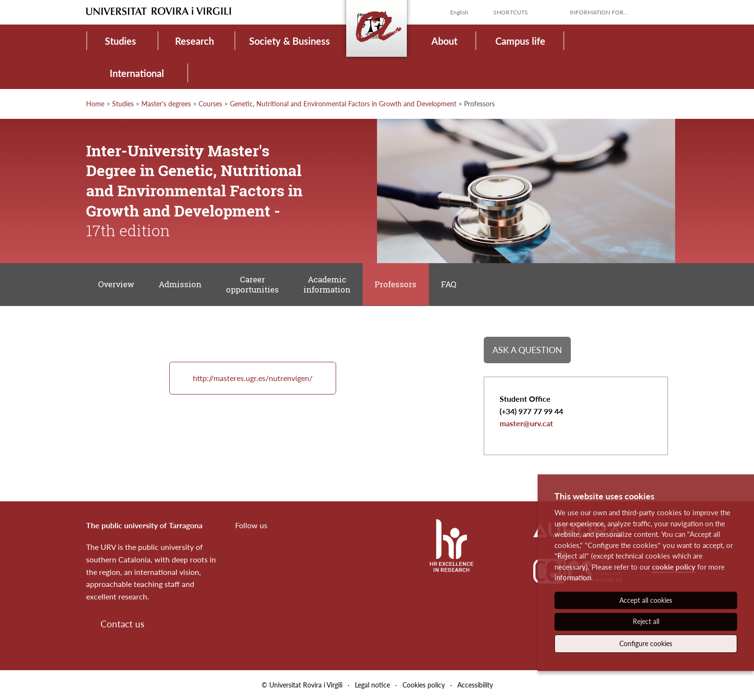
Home (95, 104)
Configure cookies (646, 643)
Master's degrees (166, 104)
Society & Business (289, 41)
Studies (120, 41)
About (444, 41)
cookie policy (674, 567)
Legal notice (372, 685)
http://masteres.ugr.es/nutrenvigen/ (253, 378)
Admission (181, 284)
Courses (210, 104)
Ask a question (527, 350)
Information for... (599, 12)
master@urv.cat (526, 424)
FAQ (450, 284)
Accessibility (475, 685)
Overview (117, 284)
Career (253, 285)
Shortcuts (511, 12)
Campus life (520, 41)
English (459, 12)
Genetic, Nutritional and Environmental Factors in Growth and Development (343, 104)
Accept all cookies (646, 600)
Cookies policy (424, 685)
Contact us (122, 624)
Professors (396, 284)
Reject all (646, 621)
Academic (327, 285)
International (137, 73)
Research (195, 41)
